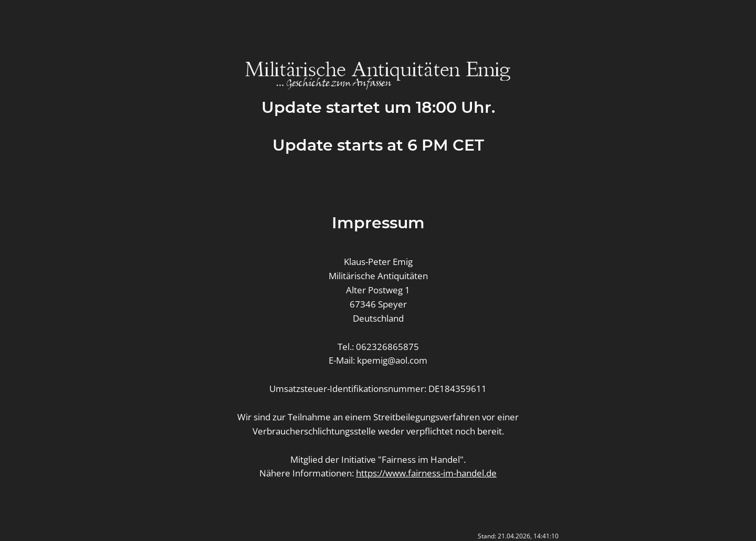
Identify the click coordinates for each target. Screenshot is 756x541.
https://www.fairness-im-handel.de (426, 473)
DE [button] (372, 29)
